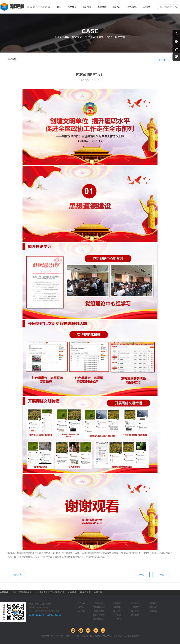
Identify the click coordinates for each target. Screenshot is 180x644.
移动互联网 (99, 611)
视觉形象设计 (99, 619)
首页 (59, 7)
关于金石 (72, 7)
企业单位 (117, 619)
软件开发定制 (99, 615)
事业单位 (117, 611)
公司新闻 (135, 607)
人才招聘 (81, 611)
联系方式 (153, 607)
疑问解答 (135, 615)
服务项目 (87, 7)
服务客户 (117, 7)
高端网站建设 (99, 607)
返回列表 (163, 60)
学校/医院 (117, 615)
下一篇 (161, 575)
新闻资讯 (132, 7)
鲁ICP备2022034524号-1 (101, 636)
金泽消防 (98, 592)
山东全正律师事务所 (22, 592)
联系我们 (147, 7)
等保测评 (99, 603)
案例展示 (102, 7)
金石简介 (81, 607)
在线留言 (153, 611)
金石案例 (117, 603)
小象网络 (72, 592)
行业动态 (135, 611)
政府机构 (117, 607)
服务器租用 (85, 592)
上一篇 (141, 575)
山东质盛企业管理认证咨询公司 (50, 592)
